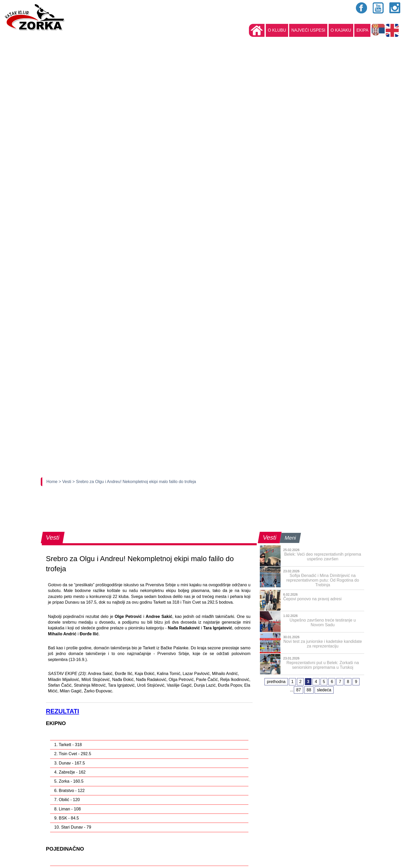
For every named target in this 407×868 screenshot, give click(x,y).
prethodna (276, 682)
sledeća (324, 690)
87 (299, 690)
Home (53, 482)
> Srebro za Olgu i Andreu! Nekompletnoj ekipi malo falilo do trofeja (134, 482)
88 (309, 690)
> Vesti (66, 482)
